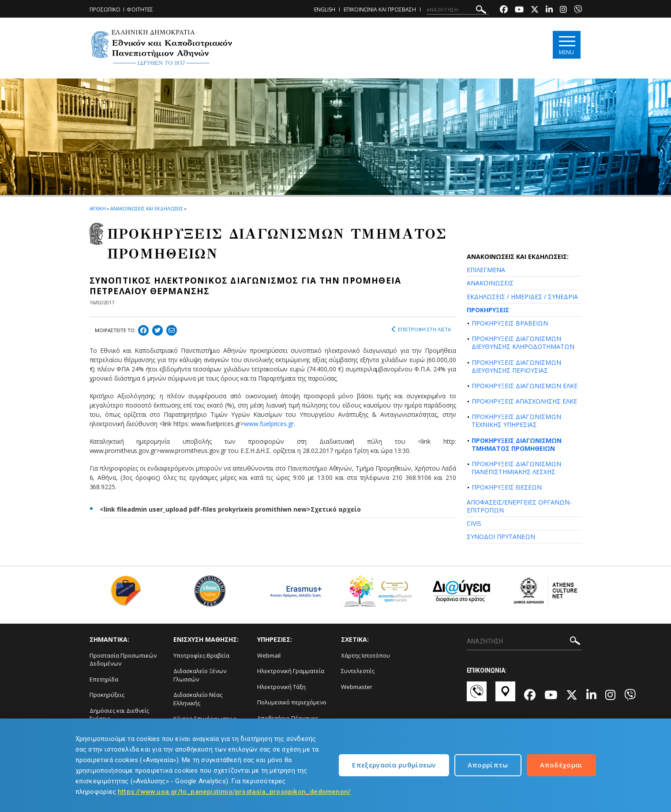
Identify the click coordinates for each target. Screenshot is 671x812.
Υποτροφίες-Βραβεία (201, 655)
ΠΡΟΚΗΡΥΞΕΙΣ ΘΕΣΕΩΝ (507, 487)
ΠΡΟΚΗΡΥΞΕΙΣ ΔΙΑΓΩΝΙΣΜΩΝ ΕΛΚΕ (525, 386)
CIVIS (474, 523)
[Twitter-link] (535, 10)
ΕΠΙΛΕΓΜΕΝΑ (486, 270)
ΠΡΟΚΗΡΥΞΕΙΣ (488, 310)
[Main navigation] (567, 45)
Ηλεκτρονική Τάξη (281, 687)
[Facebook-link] (504, 10)
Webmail (269, 655)
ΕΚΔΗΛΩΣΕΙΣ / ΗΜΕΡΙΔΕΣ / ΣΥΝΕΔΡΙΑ (522, 297)
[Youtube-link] (519, 10)
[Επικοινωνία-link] (477, 696)
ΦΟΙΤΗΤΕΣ (140, 9)
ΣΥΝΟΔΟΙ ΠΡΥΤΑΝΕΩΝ (501, 537)
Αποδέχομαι (561, 765)
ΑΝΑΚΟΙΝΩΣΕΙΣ (490, 283)
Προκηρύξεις (107, 695)
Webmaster (357, 687)
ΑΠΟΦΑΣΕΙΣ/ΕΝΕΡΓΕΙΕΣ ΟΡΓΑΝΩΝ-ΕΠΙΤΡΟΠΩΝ (519, 506)
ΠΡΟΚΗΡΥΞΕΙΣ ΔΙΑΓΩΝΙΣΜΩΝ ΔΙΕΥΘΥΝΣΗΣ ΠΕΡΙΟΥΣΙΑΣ (516, 366)
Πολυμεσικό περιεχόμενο (292, 702)
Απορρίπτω (488, 765)
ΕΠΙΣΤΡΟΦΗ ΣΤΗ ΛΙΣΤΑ (421, 329)
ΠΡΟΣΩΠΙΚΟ (105, 9)
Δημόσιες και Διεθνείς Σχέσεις (119, 715)
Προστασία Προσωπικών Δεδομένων (123, 660)
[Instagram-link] (563, 10)
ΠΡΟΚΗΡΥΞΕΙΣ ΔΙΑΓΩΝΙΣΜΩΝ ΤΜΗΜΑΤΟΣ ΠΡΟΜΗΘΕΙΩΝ (517, 444)
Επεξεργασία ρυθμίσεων (394, 765)
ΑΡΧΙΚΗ (98, 208)
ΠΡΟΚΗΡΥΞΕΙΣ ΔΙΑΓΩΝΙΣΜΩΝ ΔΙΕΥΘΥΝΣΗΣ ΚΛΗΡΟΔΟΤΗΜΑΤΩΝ (523, 342)
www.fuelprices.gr (269, 424)
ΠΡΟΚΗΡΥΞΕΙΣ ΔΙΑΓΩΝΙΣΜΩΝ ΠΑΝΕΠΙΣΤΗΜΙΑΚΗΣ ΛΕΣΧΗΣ (516, 468)
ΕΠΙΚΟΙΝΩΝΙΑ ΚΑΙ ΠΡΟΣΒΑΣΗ (380, 9)
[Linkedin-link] (549, 10)
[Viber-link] (578, 10)
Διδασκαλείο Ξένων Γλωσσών (200, 675)
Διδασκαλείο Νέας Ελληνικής (198, 699)
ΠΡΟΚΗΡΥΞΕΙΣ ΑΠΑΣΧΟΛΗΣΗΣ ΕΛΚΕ (524, 401)
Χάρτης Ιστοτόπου (365, 655)
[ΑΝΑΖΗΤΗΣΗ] (458, 10)
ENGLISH (325, 9)
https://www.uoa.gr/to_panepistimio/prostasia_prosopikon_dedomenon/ (234, 792)
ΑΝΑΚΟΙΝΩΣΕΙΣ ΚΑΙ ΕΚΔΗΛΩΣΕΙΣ (147, 208)
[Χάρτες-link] (505, 696)
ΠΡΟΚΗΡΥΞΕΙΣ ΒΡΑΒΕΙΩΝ (510, 323)
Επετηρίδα (104, 679)
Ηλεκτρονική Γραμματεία (291, 671)
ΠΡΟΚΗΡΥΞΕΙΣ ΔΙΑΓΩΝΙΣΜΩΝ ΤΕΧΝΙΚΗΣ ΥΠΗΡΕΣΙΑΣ (516, 421)
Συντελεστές (358, 671)
